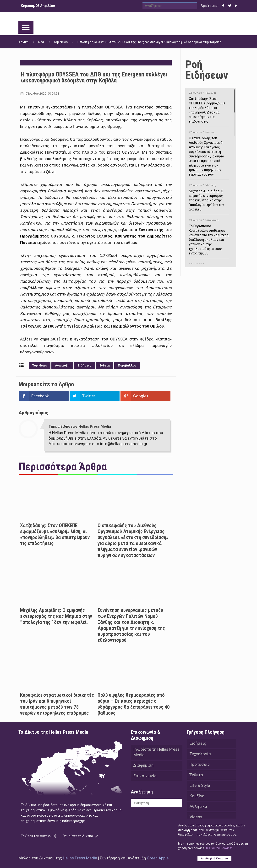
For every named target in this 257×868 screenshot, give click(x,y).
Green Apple (158, 858)
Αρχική (23, 42)
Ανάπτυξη (62, 365)
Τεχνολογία (200, 754)
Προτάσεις (200, 764)
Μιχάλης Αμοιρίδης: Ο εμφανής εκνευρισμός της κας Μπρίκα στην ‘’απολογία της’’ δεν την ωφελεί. (56, 616)
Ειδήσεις (85, 365)
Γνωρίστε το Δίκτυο (81, 836)
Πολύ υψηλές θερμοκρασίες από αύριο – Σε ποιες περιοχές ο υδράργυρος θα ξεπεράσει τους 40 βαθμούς (134, 704)
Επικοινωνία (145, 776)
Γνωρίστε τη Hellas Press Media (156, 752)
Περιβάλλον (127, 365)
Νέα (41, 42)
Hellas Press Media (80, 858)
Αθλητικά (198, 806)
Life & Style (200, 785)
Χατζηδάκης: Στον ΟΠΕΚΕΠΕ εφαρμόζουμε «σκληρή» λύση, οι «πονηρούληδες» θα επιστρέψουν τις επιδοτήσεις (55, 534)
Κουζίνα (197, 796)
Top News (61, 42)
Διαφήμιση (143, 765)
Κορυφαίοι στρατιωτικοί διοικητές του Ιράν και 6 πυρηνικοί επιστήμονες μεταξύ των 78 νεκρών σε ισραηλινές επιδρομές (57, 704)
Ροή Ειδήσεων (207, 70)
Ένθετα (105, 365)
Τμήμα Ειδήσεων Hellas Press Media (80, 426)
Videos (196, 817)
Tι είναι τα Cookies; (219, 848)
